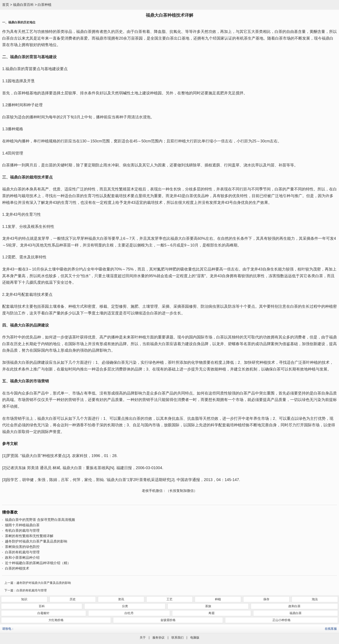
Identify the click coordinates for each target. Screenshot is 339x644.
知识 (24, 599)
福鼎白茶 (296, 613)
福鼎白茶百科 (23, 5)
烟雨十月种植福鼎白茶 (22, 525)
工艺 (169, 599)
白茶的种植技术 (17, 568)
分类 (125, 606)
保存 (266, 599)
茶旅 (208, 606)
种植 (218, 599)
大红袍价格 (56, 620)
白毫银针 (43, 613)
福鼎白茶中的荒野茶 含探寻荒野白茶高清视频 (40, 520)
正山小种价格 (281, 620)
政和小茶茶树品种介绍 (22, 558)
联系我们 (177, 638)
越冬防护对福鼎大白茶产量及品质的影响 (36, 541)
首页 (6, 5)
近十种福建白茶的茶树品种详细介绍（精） (38, 563)
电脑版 (195, 638)
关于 (143, 638)
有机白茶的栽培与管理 (22, 530)
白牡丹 (129, 613)
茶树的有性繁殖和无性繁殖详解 (29, 536)
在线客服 (331, 629)
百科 (42, 606)
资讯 (121, 599)
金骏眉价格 (168, 620)
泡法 (315, 599)
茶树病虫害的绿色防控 (22, 547)
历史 (73, 599)
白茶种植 (45, 5)
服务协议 (158, 638)
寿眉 (211, 613)
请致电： (8, 629)
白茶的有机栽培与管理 (22, 552)
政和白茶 (294, 606)
